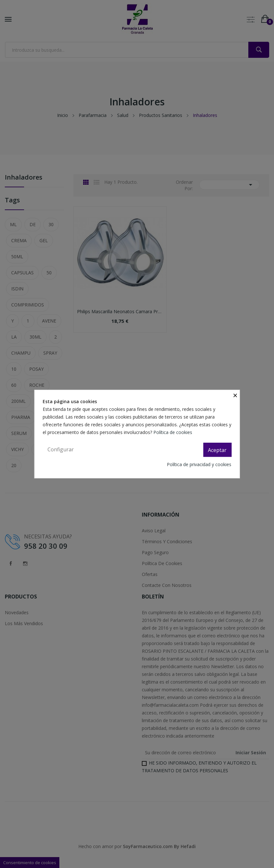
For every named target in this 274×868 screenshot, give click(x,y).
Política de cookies (173, 432)
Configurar (61, 449)
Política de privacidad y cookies (199, 464)
